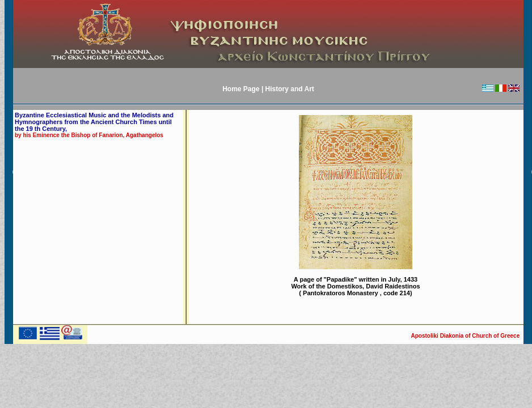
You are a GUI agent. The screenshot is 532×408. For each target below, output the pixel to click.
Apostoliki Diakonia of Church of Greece (466, 336)
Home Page (242, 89)
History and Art (290, 89)
